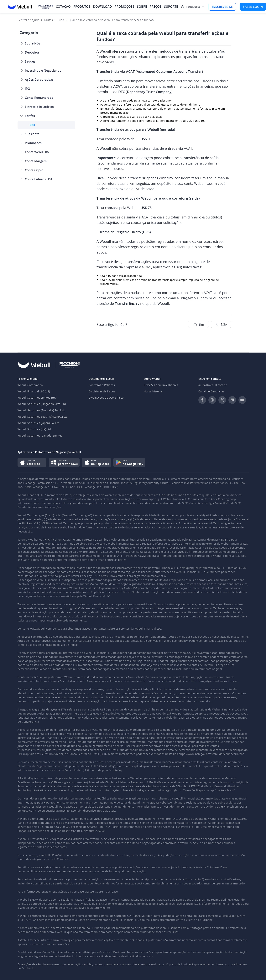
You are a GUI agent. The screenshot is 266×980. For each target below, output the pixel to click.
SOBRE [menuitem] (142, 7)
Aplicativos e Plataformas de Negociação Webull (49, 452)
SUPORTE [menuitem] (171, 7)
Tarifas (48, 20)
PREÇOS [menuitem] (156, 7)
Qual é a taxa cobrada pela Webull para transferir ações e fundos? (111, 20)
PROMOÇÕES (124, 7)
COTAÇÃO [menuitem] (63, 7)
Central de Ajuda (28, 20)
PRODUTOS (82, 7)
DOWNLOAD (102, 7)
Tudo (61, 20)
